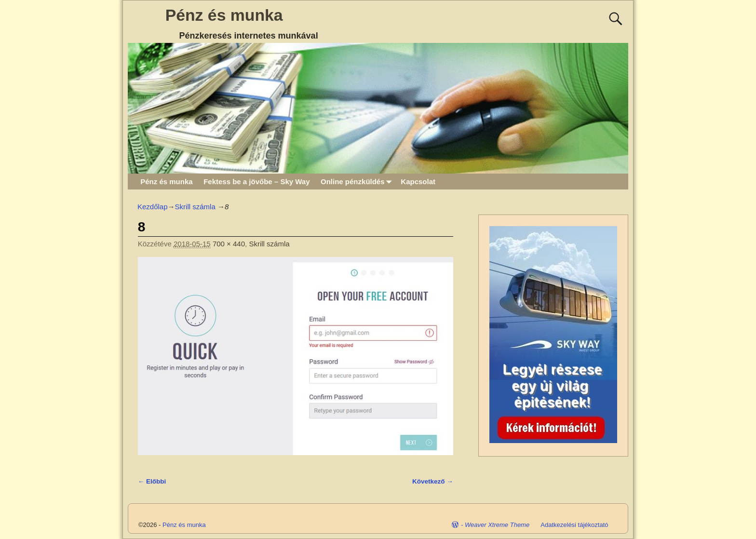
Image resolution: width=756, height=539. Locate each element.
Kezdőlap (153, 207)
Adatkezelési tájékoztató (574, 525)
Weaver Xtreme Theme (497, 525)
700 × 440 (229, 244)
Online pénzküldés (358, 182)
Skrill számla (195, 207)
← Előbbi (152, 481)
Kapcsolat (418, 182)
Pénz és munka (224, 15)
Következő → (433, 481)
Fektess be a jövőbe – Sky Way (256, 182)
